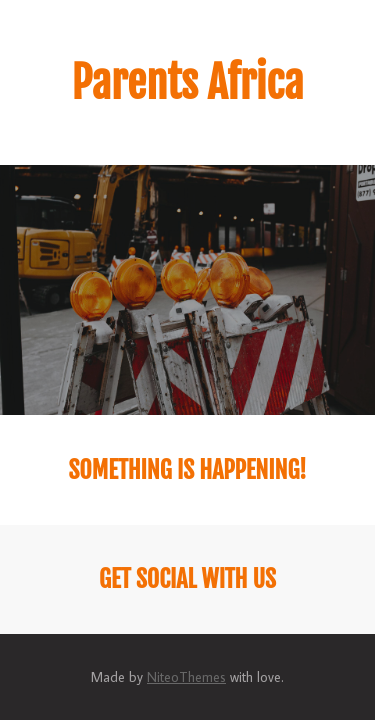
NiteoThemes (186, 677)
